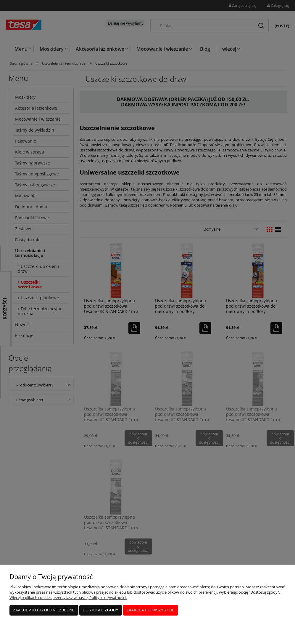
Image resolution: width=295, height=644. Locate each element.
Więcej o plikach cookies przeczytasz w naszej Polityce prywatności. (68, 597)
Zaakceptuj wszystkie (150, 610)
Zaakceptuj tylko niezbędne (44, 610)
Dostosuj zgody (101, 610)
